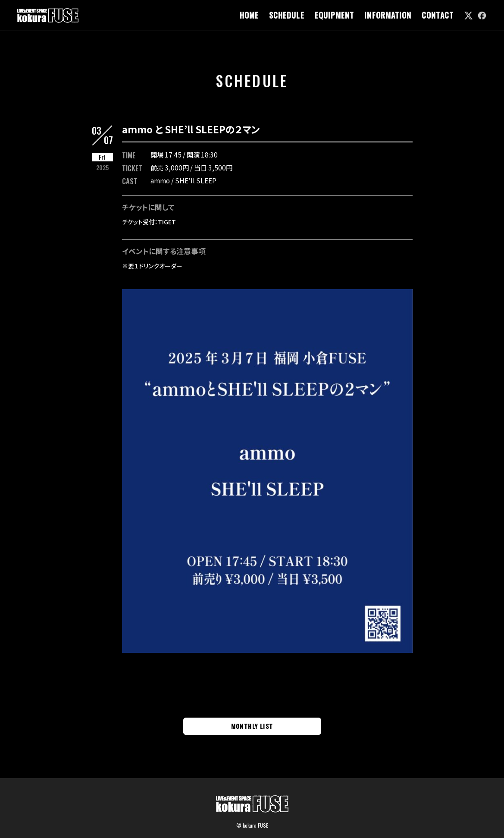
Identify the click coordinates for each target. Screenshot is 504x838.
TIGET (167, 222)
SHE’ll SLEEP (196, 180)
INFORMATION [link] (388, 15)
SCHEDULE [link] (287, 15)
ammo (160, 180)
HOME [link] (249, 15)
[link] (469, 16)
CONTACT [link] (438, 15)
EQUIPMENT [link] (335, 15)
